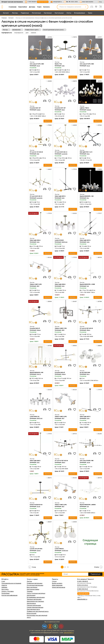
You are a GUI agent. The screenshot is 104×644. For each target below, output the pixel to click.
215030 (74, 522)
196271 (49, 478)
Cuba (63, 66)
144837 (49, 169)
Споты (69, 13)
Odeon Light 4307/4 (60, 196)
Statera (39, 330)
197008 (49, 346)
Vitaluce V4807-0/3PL (61, 505)
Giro (88, 198)
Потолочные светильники (35, 585)
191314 (74, 390)
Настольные (59, 13)
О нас (3, 581)
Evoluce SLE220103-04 (36, 505)
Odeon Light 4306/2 (35, 461)
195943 (74, 346)
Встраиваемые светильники (36, 597)
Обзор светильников (59, 587)
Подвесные (25, 13)
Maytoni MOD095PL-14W (87, 196)
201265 (99, 434)
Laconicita (64, 154)
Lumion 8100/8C (59, 240)
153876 (74, 81)
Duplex (39, 110)
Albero (88, 330)
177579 (99, 390)
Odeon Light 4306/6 (60, 284)
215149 (49, 390)
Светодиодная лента (33, 609)
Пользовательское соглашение (11, 583)
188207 (49, 522)
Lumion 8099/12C (35, 417)
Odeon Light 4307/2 (85, 417)
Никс (88, 154)
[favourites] (50, 57)
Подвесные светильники (35, 583)
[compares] (45, 57)
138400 (49, 81)
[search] (86, 7)
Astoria (39, 550)
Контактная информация (9, 595)
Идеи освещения (57, 585)
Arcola (38, 506)
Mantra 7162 (58, 64)
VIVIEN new (65, 550)
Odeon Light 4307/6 (85, 240)
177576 (74, 169)
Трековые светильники (34, 599)
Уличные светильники (34, 605)
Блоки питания (32, 613)
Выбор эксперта (57, 583)
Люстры (15, 13)
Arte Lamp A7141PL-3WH (37, 64)
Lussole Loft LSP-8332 (36, 549)
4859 (63, 330)
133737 (99, 37)
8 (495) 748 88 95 (83, 581)
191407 (74, 301)
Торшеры (30, 591)
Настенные (48, 13)
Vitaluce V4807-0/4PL (36, 284)
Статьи (54, 581)
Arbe (38, 154)
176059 (99, 169)
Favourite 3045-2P (35, 328)
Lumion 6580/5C (59, 549)
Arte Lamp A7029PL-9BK (87, 461)
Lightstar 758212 (84, 108)
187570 (74, 434)
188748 (99, 478)
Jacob (88, 462)
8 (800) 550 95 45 (83, 589)
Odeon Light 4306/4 (35, 240)
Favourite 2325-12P (35, 108)
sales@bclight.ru (57, 2)
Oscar (38, 66)
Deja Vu (39, 374)
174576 (74, 37)
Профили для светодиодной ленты (38, 611)
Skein (63, 110)
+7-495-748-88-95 (32, 2)
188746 (99, 257)
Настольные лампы (33, 589)
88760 (99, 81)
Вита (88, 374)
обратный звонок (43, 2)
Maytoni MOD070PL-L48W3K (88, 505)
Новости (4, 585)
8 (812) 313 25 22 (83, 585)
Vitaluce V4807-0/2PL (61, 417)
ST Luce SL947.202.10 (36, 196)
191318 (49, 257)
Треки (90, 13)
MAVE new (65, 242)
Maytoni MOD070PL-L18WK (87, 284)
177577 (99, 213)
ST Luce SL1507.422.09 (86, 328)
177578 (74, 257)
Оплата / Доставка (8, 591)
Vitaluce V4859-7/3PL (61, 328)
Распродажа (6, 593)
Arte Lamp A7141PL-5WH (87, 64)
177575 (49, 434)
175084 (49, 125)
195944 (49, 301)
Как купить (5, 589)
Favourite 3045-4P (60, 372)
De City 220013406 (85, 372)
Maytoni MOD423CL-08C (37, 372)
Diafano (89, 110)
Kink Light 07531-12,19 (86, 152)
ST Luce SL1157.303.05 (36, 152)
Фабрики (4, 587)
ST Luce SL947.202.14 (61, 152)
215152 (74, 213)
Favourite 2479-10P (60, 108)
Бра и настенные (32, 587)
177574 (49, 213)
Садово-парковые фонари (35, 607)
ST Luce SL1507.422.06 (61, 461)
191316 (74, 478)
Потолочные (36, 13)
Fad (88, 286)
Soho (63, 198)
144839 (74, 125)
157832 (99, 125)
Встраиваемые (80, 13)
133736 (49, 37)
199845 (99, 346)
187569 (99, 301)
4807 (38, 286)
